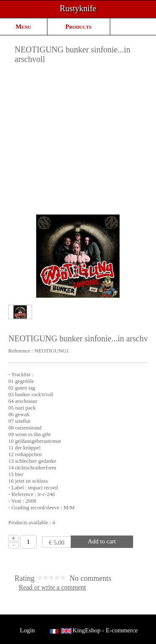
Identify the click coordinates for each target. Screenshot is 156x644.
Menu (24, 27)
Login (27, 630)
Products (78, 27)
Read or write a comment (52, 587)
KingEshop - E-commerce (105, 630)
